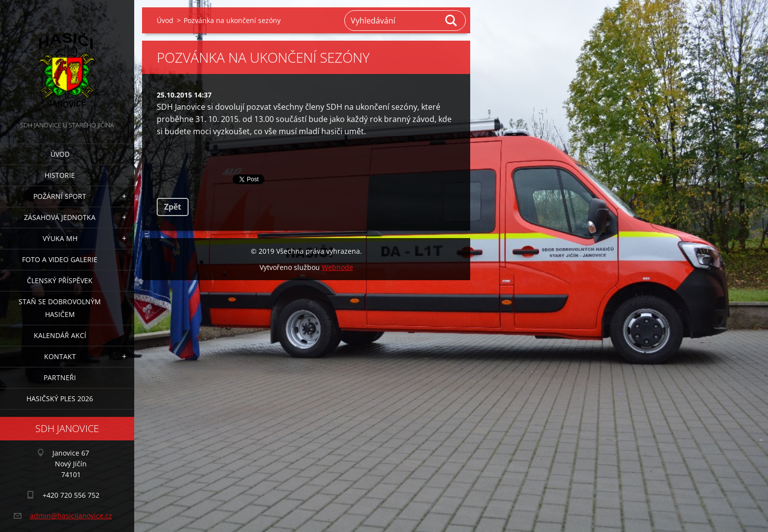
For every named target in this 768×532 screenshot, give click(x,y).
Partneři (60, 377)
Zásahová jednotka (60, 217)
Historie (60, 175)
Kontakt (60, 356)
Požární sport (60, 196)
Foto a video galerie (60, 259)
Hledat (452, 21)
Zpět (173, 207)
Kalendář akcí (60, 335)
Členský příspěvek (60, 280)
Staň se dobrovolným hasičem (60, 308)
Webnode (337, 267)
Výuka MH (60, 238)
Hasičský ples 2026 (60, 399)
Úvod (60, 154)
